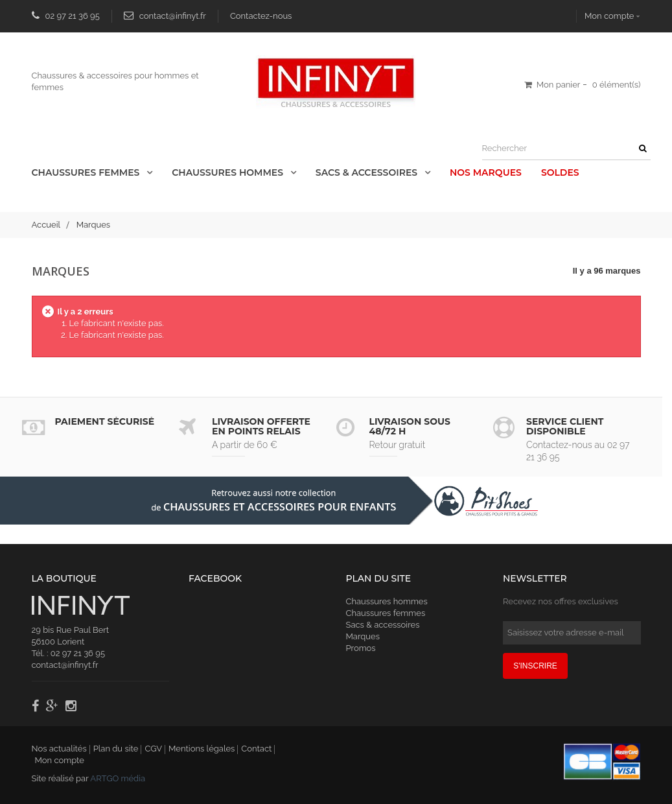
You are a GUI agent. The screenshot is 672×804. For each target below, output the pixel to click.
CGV (153, 749)
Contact (256, 749)
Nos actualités (59, 749)
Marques (363, 636)
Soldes (560, 172)
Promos (361, 648)
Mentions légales (202, 749)
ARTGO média (118, 778)
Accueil (46, 225)
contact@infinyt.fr (173, 16)
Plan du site (116, 749)
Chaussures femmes (386, 613)
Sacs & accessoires (368, 172)
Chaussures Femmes (87, 172)
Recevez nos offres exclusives (561, 601)
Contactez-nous (261, 16)
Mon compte (609, 16)
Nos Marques (486, 172)
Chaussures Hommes (229, 172)
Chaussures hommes (387, 601)
